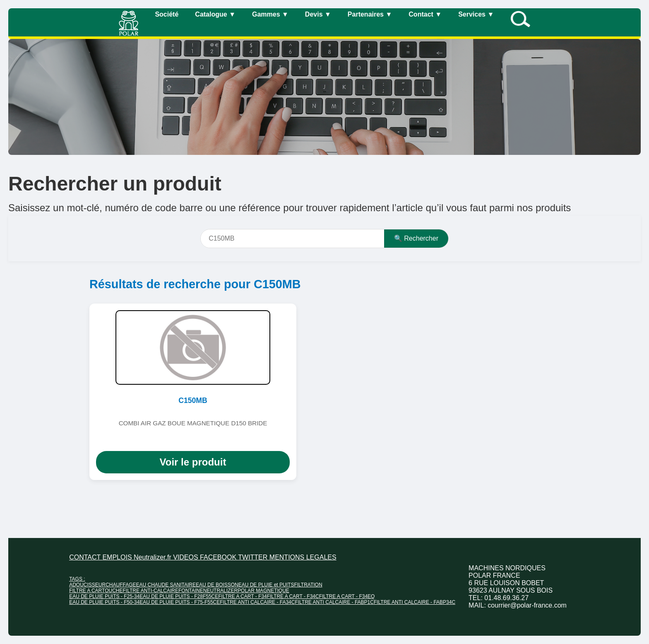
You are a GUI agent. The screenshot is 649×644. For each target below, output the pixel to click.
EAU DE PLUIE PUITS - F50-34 (104, 602)
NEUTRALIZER (220, 591)
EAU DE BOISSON (217, 585)
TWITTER (254, 557)
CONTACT (86, 557)
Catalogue (215, 14)
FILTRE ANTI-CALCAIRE (151, 591)
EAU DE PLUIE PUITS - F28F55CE (179, 596)
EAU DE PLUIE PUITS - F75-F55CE (180, 602)
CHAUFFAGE (121, 585)
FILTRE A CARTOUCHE (96, 591)
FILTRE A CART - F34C (293, 596)
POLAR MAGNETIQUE (263, 591)
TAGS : (77, 579)
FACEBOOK (219, 557)
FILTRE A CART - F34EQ (347, 596)
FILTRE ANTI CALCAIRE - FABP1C (334, 602)
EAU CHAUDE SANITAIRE (166, 585)
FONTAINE (191, 591)
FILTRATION (308, 585)
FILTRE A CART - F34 (242, 596)
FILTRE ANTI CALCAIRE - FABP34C (415, 602)
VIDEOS (186, 557)
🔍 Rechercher (416, 238)
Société (167, 14)
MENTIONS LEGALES (303, 557)
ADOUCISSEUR (87, 585)
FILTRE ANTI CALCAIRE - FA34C (257, 602)
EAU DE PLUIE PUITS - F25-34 (104, 596)
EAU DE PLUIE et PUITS (266, 585)
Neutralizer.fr (153, 557)
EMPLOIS (118, 557)
